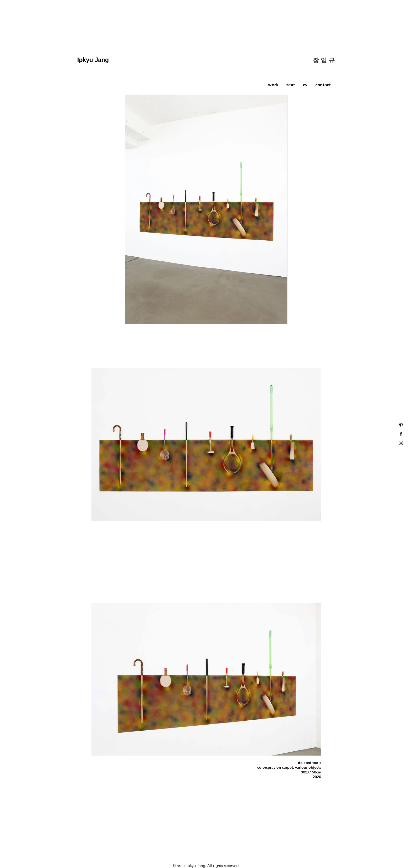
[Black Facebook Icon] (401, 434)
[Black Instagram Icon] (401, 443)
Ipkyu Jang (94, 60)
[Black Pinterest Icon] (401, 425)
